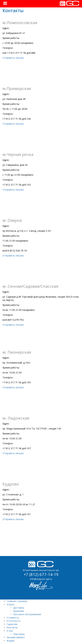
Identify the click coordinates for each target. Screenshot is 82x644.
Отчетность (14, 621)
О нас (10, 631)
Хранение (19, 611)
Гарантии (12, 624)
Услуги (10, 604)
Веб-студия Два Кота (59, 593)
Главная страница (17, 601)
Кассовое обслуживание (27, 614)
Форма (10, 641)
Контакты (12, 627)
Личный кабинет (16, 637)
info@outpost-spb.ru (41, 579)
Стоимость (13, 618)
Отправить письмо (13, 58)
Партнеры (19, 634)
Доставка (19, 608)
